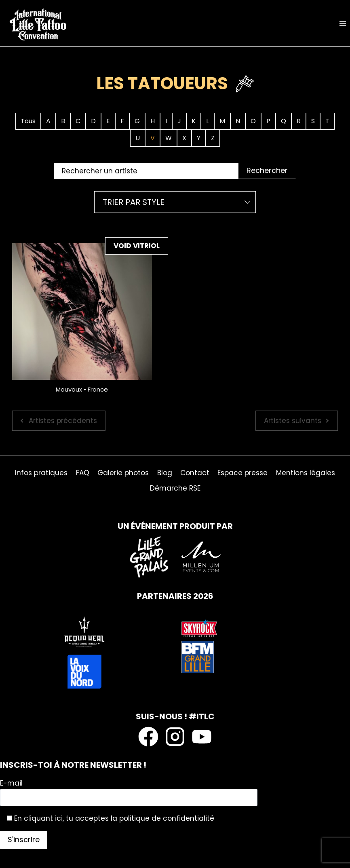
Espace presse (242, 473)
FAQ (83, 473)
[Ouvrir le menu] (343, 23)
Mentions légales (306, 473)
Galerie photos (123, 473)
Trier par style (134, 202)
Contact (195, 473)
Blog (165, 473)
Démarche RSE (175, 488)
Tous (28, 121)
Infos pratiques (41, 473)
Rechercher (267, 170)
